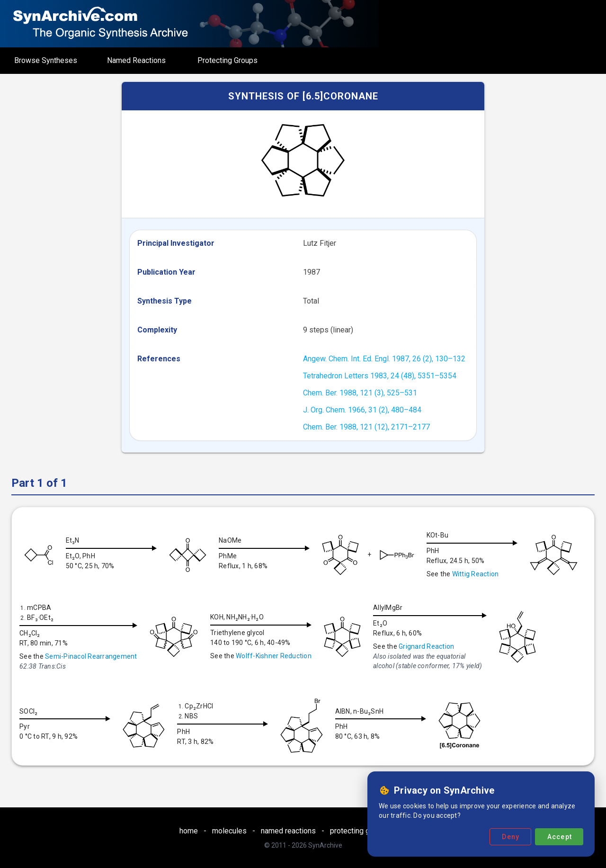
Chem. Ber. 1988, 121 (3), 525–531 (360, 393)
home (189, 831)
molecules (229, 831)
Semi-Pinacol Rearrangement (156, 656)
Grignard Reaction (492, 646)
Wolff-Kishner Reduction (339, 656)
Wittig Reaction (483, 574)
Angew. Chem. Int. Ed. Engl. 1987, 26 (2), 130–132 (384, 359)
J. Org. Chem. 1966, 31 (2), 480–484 (362, 410)
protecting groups (359, 831)
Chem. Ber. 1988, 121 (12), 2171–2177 (366, 427)
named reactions (288, 831)
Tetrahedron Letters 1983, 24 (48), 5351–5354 (380, 376)
